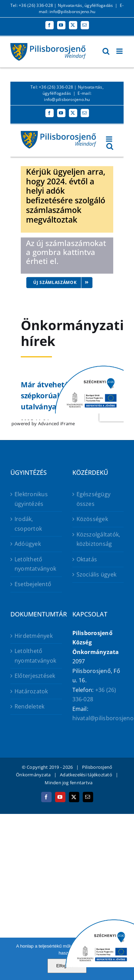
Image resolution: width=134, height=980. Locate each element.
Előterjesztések (35, 676)
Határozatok (31, 691)
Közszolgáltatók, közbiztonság (99, 539)
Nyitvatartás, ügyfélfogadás (85, 5)
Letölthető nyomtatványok (35, 564)
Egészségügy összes (94, 499)
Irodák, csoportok (28, 524)
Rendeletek (29, 706)
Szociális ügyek (97, 574)
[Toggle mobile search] (106, 51)
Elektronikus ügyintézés (31, 499)
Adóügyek (28, 544)
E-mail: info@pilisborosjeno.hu (81, 8)
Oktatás (87, 559)
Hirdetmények (34, 636)
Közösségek (92, 519)
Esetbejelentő (33, 584)
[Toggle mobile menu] (120, 51)
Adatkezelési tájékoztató (86, 775)
